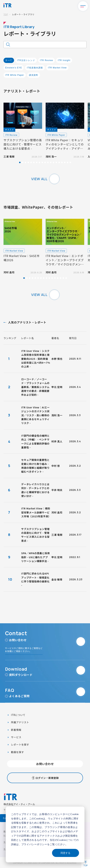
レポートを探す (20, 745)
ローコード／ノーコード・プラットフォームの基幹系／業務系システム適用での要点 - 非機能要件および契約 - (35, 387)
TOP (6, 14)
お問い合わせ (45, 764)
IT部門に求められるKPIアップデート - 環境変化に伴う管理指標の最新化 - (35, 579)
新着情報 (16, 730)
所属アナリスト (20, 722)
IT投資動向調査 (35, 68)
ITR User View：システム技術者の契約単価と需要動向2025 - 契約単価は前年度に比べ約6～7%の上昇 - (36, 359)
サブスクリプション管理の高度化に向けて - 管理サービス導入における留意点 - (35, 535)
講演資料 (34, 75)
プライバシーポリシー (34, 844)
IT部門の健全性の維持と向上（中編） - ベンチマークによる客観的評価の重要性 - (35, 441)
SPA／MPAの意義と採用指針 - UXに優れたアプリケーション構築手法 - (36, 557)
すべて (9, 60)
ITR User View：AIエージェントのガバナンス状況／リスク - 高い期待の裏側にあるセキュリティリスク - (35, 415)
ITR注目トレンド (26, 60)
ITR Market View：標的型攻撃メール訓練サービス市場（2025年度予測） (36, 512)
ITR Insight (64, 60)
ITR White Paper (15, 75)
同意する (65, 853)
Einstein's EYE (14, 68)
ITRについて (18, 715)
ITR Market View (57, 68)
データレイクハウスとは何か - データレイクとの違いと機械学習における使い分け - (35, 490)
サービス (16, 737)
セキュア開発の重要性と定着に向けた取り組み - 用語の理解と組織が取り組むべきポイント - (35, 466)
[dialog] (45, 834)
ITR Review (46, 60)
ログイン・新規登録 (47, 778)
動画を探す (17, 752)
